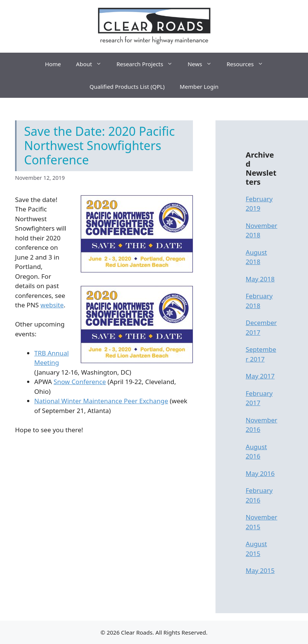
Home (53, 64)
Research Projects (148, 64)
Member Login (199, 87)
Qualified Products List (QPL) (127, 87)
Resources (249, 64)
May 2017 (260, 376)
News (203, 64)
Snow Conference (80, 382)
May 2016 (260, 473)
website (52, 305)
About (93, 64)
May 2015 (260, 570)
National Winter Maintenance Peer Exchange (101, 401)
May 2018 (260, 279)
